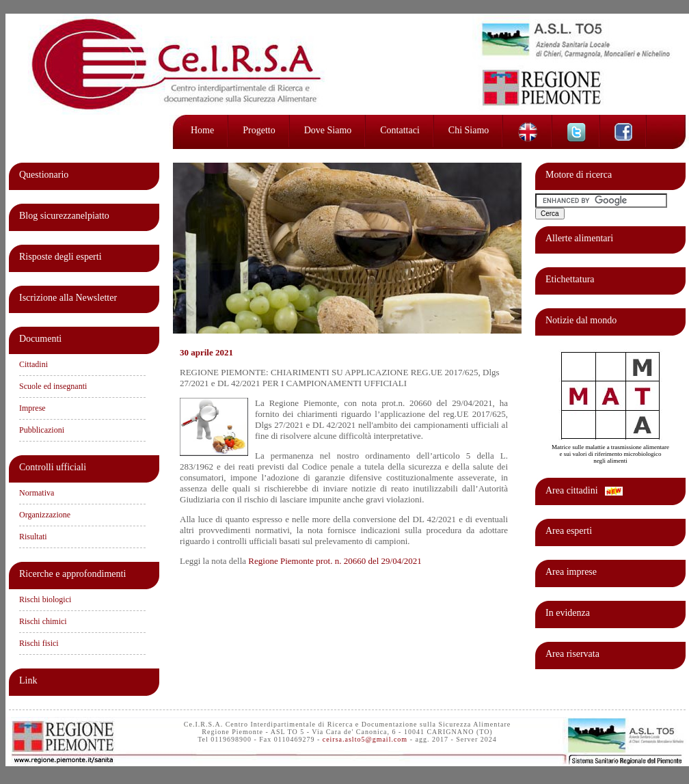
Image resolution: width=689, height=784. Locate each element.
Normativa (37, 493)
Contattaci (400, 130)
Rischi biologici (45, 599)
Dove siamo (328, 130)
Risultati (33, 537)
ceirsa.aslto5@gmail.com (365, 739)
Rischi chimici (43, 621)
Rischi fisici (39, 643)
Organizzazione (45, 515)
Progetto (259, 130)
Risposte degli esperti (60, 257)
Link (28, 680)
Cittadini (33, 364)
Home (202, 130)
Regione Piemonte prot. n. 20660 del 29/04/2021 (335, 561)
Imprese (32, 408)
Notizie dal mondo (581, 320)
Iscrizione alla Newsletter (68, 298)
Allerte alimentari (579, 238)
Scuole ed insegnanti (53, 386)
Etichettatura (570, 279)
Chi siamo (469, 130)
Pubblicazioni (42, 430)
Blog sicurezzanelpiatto (64, 216)
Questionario (44, 175)
